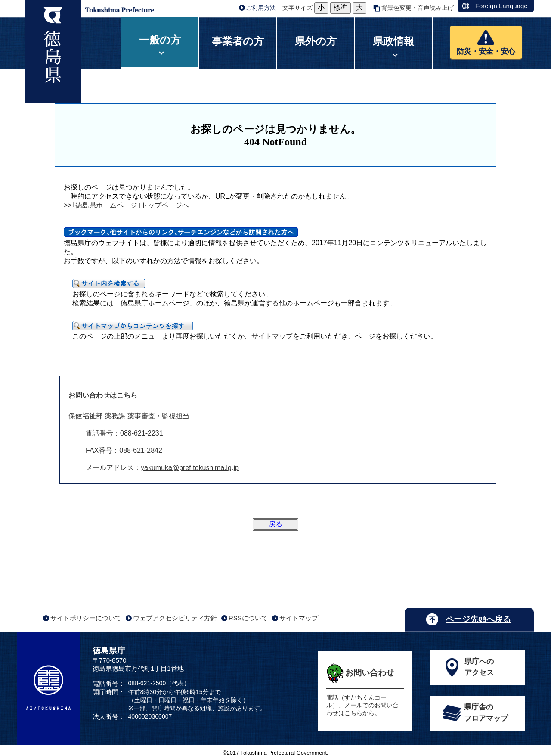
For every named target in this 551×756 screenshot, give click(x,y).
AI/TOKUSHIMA (48, 688)
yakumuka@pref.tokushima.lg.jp (190, 468)
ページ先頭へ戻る (478, 619)
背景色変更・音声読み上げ (418, 8)
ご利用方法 (261, 8)
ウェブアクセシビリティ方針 (175, 618)
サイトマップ (272, 336)
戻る (275, 524)
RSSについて (248, 618)
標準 (341, 8)
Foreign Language (501, 6)
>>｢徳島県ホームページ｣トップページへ (126, 205)
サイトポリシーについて (86, 618)
